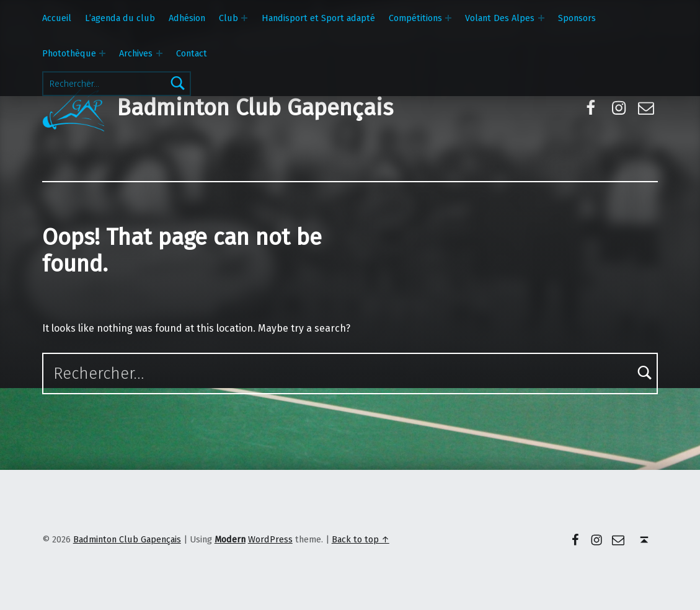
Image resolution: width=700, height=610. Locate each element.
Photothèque (69, 53)
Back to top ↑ (361, 539)
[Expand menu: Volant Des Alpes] (541, 18)
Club (228, 18)
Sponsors (577, 18)
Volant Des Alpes (500, 18)
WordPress (270, 539)
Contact (192, 53)
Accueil (57, 18)
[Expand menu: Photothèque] (102, 53)
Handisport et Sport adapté (318, 18)
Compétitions (415, 18)
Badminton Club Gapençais (255, 108)
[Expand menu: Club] (244, 18)
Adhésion (187, 18)
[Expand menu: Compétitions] (448, 18)
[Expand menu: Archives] (159, 53)
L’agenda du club (120, 18)
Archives (136, 53)
